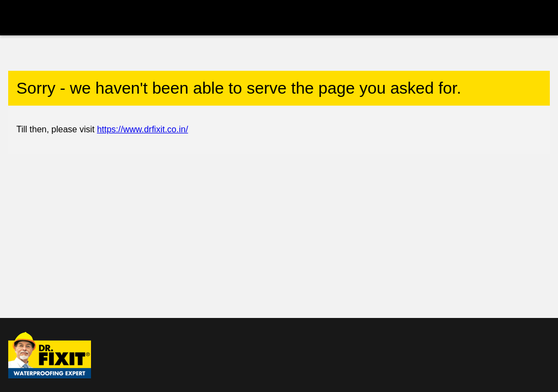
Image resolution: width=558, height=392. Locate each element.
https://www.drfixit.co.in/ (142, 129)
